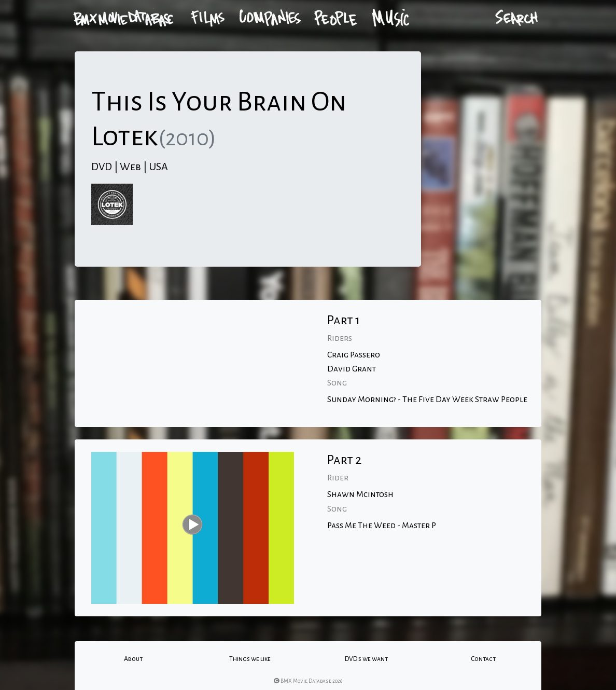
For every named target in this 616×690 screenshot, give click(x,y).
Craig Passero (354, 355)
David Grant (352, 369)
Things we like (250, 659)
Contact (483, 659)
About (133, 659)
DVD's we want (366, 659)
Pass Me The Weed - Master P (382, 526)
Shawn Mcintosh (360, 494)
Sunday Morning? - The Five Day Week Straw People (427, 399)
